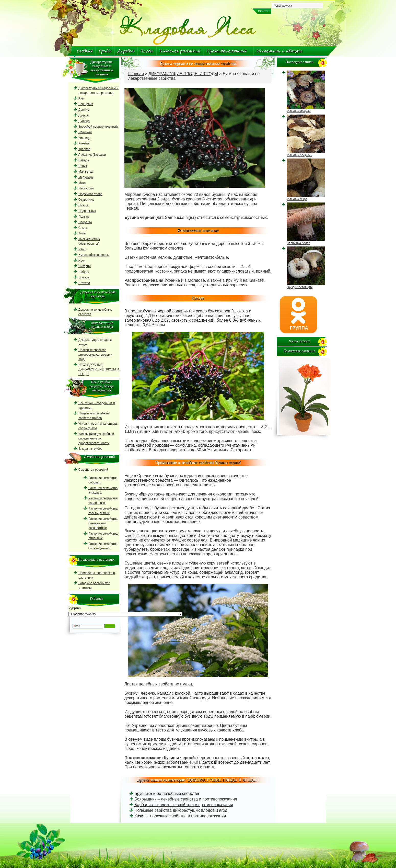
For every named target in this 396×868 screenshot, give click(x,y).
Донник (84, 110)
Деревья (126, 51)
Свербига (85, 222)
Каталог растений (180, 51)
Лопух (83, 166)
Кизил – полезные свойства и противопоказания (180, 816)
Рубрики (75, 608)
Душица (84, 121)
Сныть (83, 228)
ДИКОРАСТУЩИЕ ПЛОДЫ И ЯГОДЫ (183, 74)
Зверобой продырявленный (98, 127)
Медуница (86, 177)
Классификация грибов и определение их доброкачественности (96, 438)
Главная (85, 51)
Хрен (82, 261)
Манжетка (85, 172)
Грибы (105, 51)
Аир (81, 98)
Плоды (147, 51)
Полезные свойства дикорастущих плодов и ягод (181, 810)
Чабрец (84, 272)
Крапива (84, 149)
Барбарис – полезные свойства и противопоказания (184, 805)
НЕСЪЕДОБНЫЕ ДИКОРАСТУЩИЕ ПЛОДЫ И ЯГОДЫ (99, 369)
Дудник (84, 115)
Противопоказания (226, 51)
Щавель (84, 277)
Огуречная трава (90, 194)
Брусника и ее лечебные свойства (167, 793)
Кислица (84, 138)
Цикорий (85, 266)
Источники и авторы (279, 51)
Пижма (83, 205)
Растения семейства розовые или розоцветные (103, 523)
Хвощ (82, 249)
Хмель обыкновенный (94, 255)
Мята (82, 183)
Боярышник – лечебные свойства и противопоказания (186, 799)
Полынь (84, 217)
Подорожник (87, 211)
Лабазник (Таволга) (92, 155)
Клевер (84, 143)
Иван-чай (85, 132)
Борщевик (86, 104)
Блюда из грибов (90, 449)
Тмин (82, 233)
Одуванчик (86, 200)
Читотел (84, 283)
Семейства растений (93, 470)
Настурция (86, 188)
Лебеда (84, 160)
